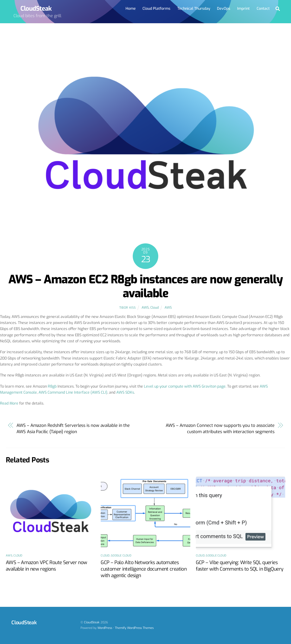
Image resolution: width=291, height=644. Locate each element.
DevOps (224, 8)
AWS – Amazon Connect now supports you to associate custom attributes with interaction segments (220, 428)
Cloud (155, 308)
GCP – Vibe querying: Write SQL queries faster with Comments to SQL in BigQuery (240, 566)
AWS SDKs (125, 392)
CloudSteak (92, 622)
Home (131, 8)
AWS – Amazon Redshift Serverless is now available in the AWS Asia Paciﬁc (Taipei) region (73, 428)
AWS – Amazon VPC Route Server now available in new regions (46, 566)
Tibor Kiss (127, 308)
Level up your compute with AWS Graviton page (185, 386)
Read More (9, 403)
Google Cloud (121, 556)
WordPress (105, 628)
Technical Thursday (194, 8)
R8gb (52, 386)
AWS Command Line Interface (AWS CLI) (73, 392)
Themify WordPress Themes (134, 628)
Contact (263, 8)
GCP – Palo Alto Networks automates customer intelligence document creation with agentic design (144, 569)
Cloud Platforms (156, 8)
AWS (145, 308)
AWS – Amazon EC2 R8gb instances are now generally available (145, 286)
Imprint (243, 8)
